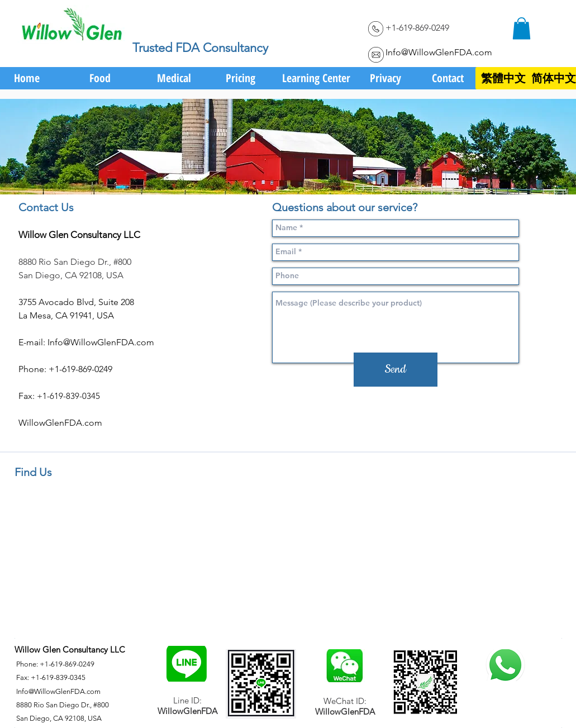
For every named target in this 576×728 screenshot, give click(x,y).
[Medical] (174, 78)
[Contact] (448, 78)
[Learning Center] (316, 78)
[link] (522, 28)
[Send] (396, 370)
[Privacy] (385, 78)
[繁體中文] (504, 78)
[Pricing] (241, 78)
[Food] (100, 78)
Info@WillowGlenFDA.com (439, 52)
